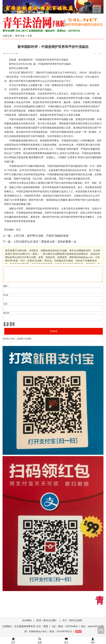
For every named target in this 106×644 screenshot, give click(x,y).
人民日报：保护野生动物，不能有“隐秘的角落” (41, 236)
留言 (66, 641)
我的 (93, 641)
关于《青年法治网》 (73, 620)
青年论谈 (20, 36)
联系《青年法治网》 (47, 620)
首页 (13, 641)
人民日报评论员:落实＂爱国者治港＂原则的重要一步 (45, 242)
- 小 (94, 53)
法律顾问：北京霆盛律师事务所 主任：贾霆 (25, 626)
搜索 (40, 641)
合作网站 (27, 620)
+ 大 (100, 53)
